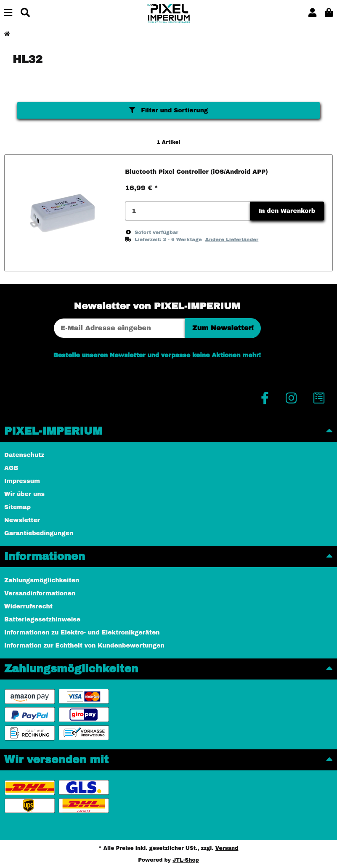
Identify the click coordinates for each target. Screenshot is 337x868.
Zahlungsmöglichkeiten (42, 580)
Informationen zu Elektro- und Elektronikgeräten (82, 633)
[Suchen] (25, 13)
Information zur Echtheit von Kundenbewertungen (84, 646)
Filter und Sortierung (169, 110)
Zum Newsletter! (223, 328)
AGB (11, 468)
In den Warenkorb (287, 211)
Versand (227, 848)
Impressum (22, 481)
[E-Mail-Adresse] (119, 328)
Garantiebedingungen (39, 533)
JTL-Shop (186, 860)
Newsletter (22, 520)
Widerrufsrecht (28, 607)
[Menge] (188, 211)
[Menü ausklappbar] (8, 13)
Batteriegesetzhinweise (42, 620)
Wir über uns (24, 494)
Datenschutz (24, 455)
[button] (312, 13)
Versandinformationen (40, 593)
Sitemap (17, 507)
